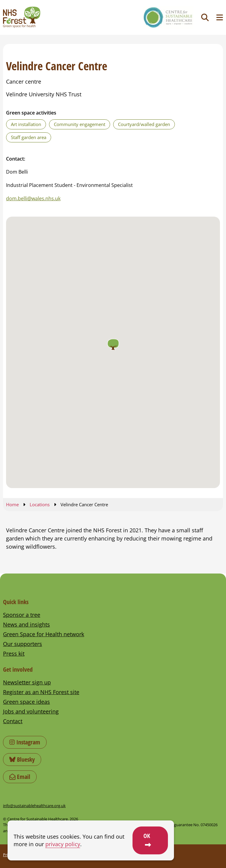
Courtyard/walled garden (144, 124)
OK (147, 836)
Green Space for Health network (44, 634)
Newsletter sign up (27, 682)
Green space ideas (26, 702)
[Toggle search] (205, 17)
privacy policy (63, 844)
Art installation (26, 124)
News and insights (26, 624)
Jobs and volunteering (31, 711)
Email (20, 777)
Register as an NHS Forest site (41, 692)
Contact (13, 721)
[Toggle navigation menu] (220, 17)
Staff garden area (29, 137)
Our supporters (23, 644)
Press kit (14, 653)
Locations (40, 504)
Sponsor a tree (22, 615)
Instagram (25, 742)
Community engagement (80, 124)
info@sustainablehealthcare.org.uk (34, 806)
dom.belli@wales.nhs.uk (33, 198)
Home (12, 504)
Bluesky (22, 759)
